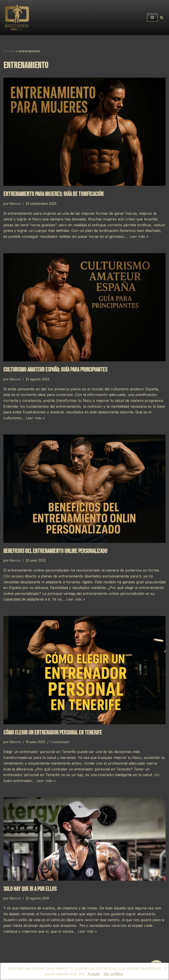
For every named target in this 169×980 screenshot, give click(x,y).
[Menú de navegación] (152, 17)
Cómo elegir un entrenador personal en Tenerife (53, 733)
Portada (9, 51)
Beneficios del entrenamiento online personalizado (55, 551)
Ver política (113, 974)
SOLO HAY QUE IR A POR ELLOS (30, 889)
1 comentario (60, 742)
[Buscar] (162, 18)
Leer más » (139, 236)
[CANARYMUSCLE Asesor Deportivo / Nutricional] (17, 18)
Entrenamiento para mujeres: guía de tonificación (53, 194)
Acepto (94, 974)
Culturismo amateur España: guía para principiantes (55, 370)
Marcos (15, 204)
